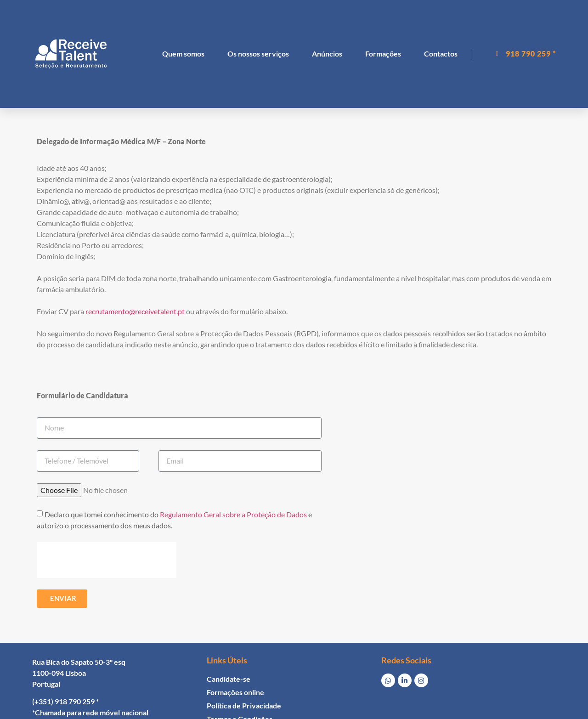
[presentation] (107, 560)
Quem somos (183, 54)
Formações (383, 54)
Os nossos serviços (258, 54)
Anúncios (327, 54)
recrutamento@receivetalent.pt (135, 311)
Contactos (441, 54)
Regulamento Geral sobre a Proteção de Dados (233, 514)
